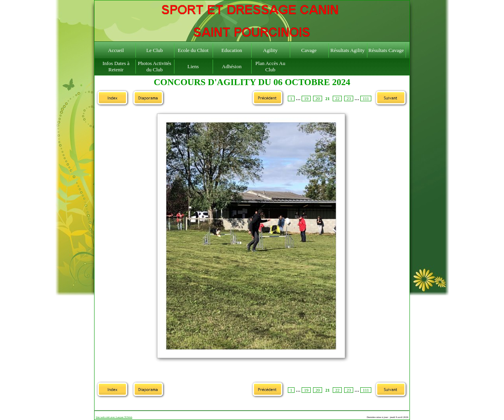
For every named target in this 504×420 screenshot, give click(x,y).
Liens (193, 66)
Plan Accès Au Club (271, 66)
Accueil (116, 50)
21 (327, 98)
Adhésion (232, 66)
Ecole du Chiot (193, 50)
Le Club (154, 50)
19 (306, 98)
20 (318, 98)
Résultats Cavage (386, 50)
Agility (270, 50)
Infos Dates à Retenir (116, 66)
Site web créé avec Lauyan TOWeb (114, 417)
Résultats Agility (347, 50)
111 (366, 98)
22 (337, 98)
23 (349, 98)
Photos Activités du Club (155, 66)
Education (232, 50)
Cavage (309, 50)
